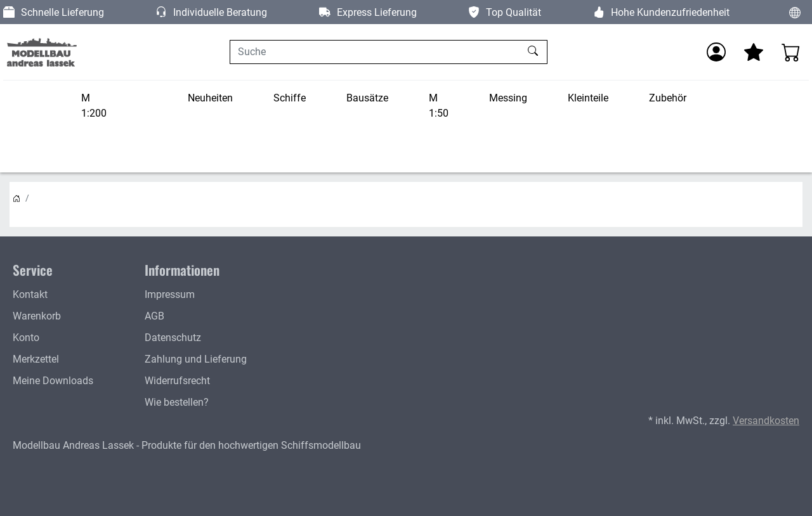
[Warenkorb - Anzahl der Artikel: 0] (791, 52)
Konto (26, 338)
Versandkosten (766, 421)
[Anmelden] (716, 52)
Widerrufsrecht (177, 381)
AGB (154, 316)
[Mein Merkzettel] (754, 52)
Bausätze (367, 98)
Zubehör (668, 98)
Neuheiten (210, 98)
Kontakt (30, 294)
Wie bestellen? (177, 402)
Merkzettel (36, 359)
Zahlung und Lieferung (196, 359)
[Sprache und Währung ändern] (795, 12)
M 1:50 (439, 106)
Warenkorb (37, 316)
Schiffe (290, 98)
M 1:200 (94, 106)
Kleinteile (588, 98)
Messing (508, 98)
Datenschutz (173, 338)
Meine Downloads (53, 381)
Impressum (170, 294)
